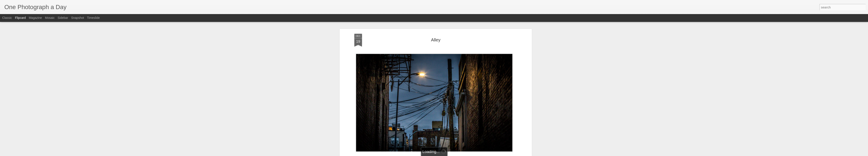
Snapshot (78, 18)
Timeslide (93, 18)
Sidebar (63, 18)
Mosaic (50, 18)
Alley (436, 40)
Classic (7, 18)
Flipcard (20, 18)
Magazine (35, 18)
